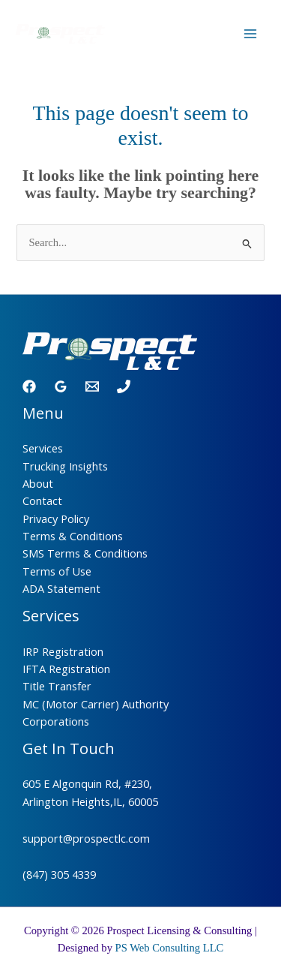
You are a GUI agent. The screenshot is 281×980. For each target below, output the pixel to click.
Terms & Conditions (73, 536)
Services (43, 448)
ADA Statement (61, 588)
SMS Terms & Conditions (85, 553)
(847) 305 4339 (59, 874)
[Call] (213, 35)
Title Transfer (57, 686)
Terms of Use (57, 571)
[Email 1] (92, 386)
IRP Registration (63, 651)
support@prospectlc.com (86, 838)
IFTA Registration (66, 669)
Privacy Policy (56, 519)
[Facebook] (29, 386)
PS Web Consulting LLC (170, 948)
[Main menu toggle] (250, 34)
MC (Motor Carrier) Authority (96, 704)
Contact (42, 501)
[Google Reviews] (61, 386)
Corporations (56, 721)
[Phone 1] (124, 386)
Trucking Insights (65, 466)
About (38, 483)
